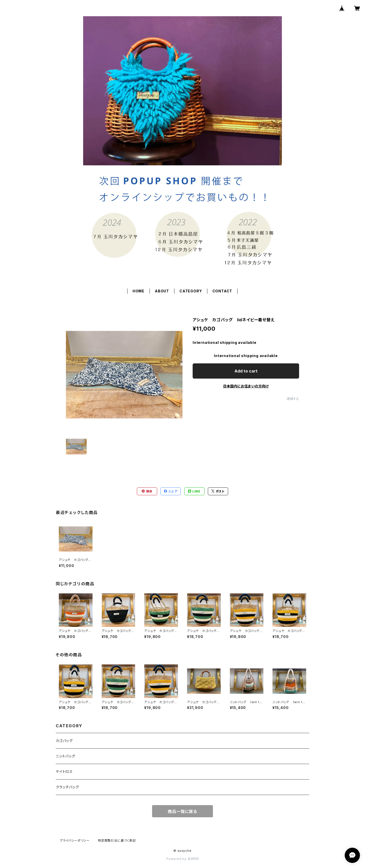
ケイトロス (64, 772)
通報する (293, 399)
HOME (139, 291)
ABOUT (162, 291)
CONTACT (222, 291)
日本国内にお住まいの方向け (246, 386)
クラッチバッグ (67, 787)
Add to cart (246, 371)
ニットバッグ (66, 756)
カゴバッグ (64, 741)
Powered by (182, 859)
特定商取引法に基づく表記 (117, 840)
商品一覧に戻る (182, 811)
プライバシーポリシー (75, 840)
